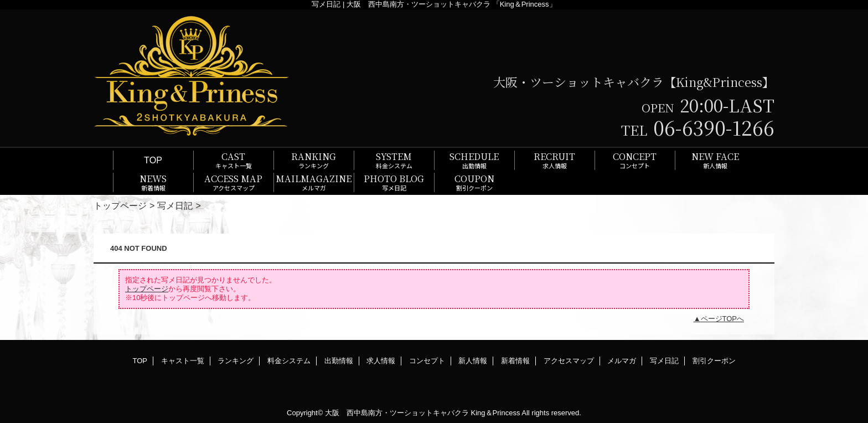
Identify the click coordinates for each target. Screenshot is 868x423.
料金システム (289, 361)
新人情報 (473, 361)
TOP (153, 160)
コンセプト (427, 361)
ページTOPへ (723, 319)
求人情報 (381, 361)
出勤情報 (339, 361)
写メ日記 (175, 205)
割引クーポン (714, 361)
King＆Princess (496, 413)
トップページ (120, 205)
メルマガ (622, 361)
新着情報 (515, 361)
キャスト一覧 (183, 361)
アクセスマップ (569, 361)
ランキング (236, 361)
